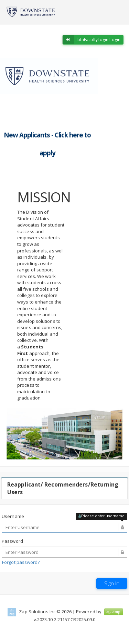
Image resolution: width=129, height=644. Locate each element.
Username (13, 516)
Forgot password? (21, 562)
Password (12, 541)
